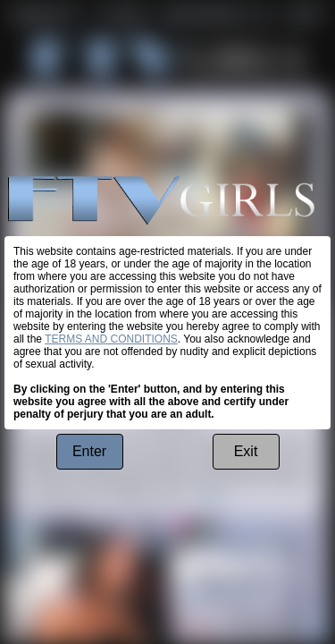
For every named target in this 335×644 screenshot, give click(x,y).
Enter (89, 451)
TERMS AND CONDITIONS (111, 339)
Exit (246, 451)
